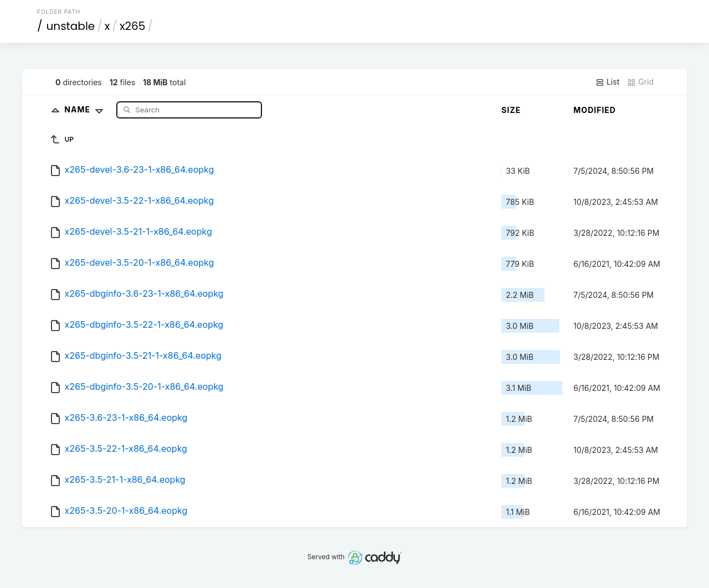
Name (86, 109)
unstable (71, 26)
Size (511, 110)
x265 (132, 26)
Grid (640, 82)
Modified (595, 110)
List (607, 82)
